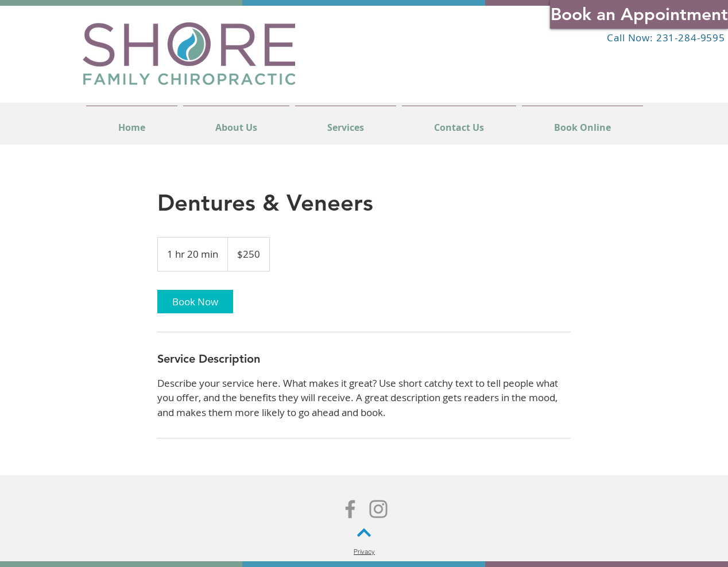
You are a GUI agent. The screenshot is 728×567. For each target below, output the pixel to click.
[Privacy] (364, 552)
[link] (195, 302)
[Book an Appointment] (639, 14)
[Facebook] (350, 509)
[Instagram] (378, 509)
